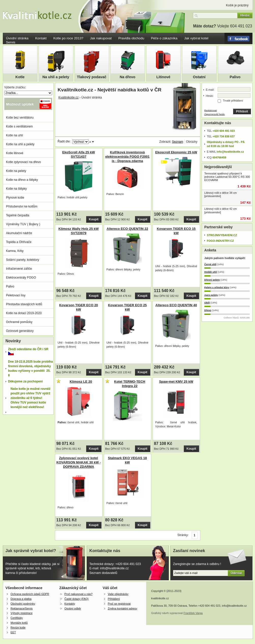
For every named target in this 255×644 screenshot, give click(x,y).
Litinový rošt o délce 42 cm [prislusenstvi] (221, 210)
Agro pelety (211, 295)
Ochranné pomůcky (19, 322)
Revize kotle (18, 627)
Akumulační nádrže (19, 233)
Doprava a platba (21, 599)
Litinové (163, 77)
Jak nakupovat (101, 38)
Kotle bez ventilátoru (20, 118)
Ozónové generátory (20, 331)
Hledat (245, 15)
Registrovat (211, 110)
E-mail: (210, 90)
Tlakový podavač (92, 77)
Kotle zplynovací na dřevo (24, 162)
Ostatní (199, 77)
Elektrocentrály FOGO (21, 278)
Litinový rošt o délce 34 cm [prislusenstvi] (221, 194)
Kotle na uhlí (15, 135)
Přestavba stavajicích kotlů (24, 304)
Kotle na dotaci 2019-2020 (24, 313)
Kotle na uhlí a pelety (20, 144)
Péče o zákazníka (164, 38)
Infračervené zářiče (19, 269)
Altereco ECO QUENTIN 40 (176, 305)
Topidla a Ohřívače (19, 242)
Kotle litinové (15, 153)
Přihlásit (242, 111)
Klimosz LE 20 (81, 382)
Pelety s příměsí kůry (217, 287)
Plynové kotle (15, 198)
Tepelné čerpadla (18, 215)
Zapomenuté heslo (215, 114)
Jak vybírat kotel (196, 38)
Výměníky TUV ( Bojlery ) (23, 224)
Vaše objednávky (118, 594)
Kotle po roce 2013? (68, 38)
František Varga (193, 613)
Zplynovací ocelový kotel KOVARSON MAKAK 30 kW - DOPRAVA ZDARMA (79, 462)
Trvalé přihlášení (233, 101)
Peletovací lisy (16, 295)
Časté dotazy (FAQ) (76, 599)
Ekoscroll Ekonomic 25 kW (176, 152)
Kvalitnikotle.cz (69, 98)
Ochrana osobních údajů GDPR (30, 594)
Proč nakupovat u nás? (78, 594)
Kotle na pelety (16, 171)
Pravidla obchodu (131, 38)
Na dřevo (128, 77)
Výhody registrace (22, 613)
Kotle (20, 77)
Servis (11, 42)
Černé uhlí (211, 264)
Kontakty (70, 604)
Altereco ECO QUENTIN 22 (127, 229)
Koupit (94, 219)
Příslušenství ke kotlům (22, 206)
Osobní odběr (73, 608)
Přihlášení (114, 599)
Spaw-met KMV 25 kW (176, 382)
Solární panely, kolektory (23, 260)
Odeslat (236, 573)
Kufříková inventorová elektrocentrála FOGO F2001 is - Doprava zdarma (127, 157)
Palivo (235, 77)
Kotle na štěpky (17, 189)
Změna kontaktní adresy (123, 608)
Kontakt (41, 38)
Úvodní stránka (17, 38)
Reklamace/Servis (22, 608)
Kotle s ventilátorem (19, 126)
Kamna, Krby (15, 251)
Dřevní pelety (212, 280)
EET (13, 632)
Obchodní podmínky (23, 604)
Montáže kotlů (19, 623)
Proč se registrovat (119, 604)
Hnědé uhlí (211, 272)
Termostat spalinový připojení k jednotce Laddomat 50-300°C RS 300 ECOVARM (227, 177)
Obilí (207, 303)
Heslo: (210, 96)
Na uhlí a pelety (56, 77)
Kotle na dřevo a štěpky (22, 180)
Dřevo (208, 310)
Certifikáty (17, 618)
